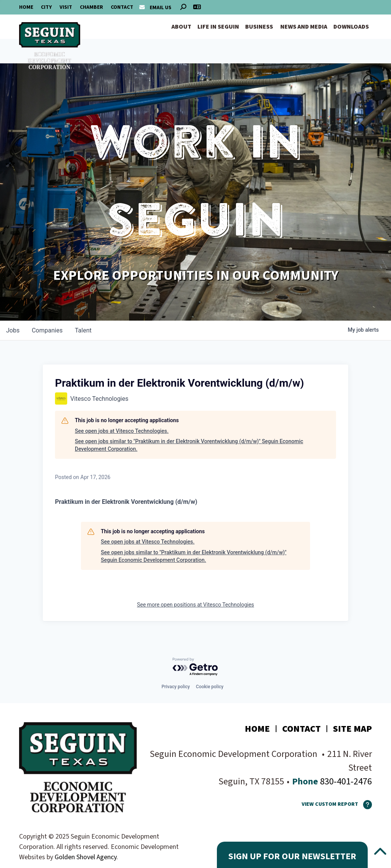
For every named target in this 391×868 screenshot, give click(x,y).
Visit (66, 7)
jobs (13, 330)
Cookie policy (210, 687)
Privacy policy (176, 687)
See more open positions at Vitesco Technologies (196, 605)
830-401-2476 (345, 782)
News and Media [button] (304, 27)
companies (47, 330)
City (46, 7)
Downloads (351, 27)
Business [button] (259, 27)
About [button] (181, 27)
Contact (122, 7)
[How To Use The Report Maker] (365, 805)
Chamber (91, 7)
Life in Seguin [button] (218, 27)
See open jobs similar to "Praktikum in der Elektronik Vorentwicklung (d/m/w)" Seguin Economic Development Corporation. (189, 445)
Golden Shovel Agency (86, 857)
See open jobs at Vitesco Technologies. (122, 431)
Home (26, 7)
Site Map (352, 729)
